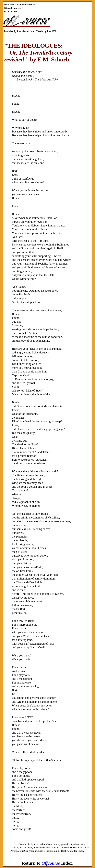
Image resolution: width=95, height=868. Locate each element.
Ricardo (21, 31)
